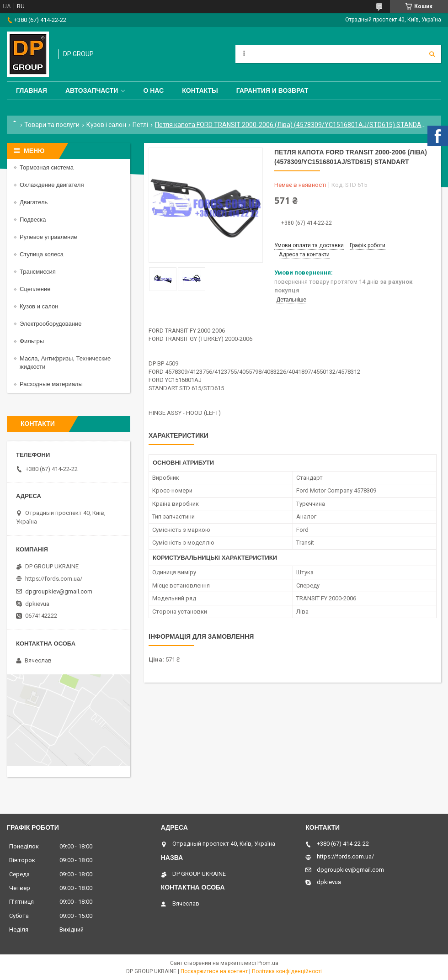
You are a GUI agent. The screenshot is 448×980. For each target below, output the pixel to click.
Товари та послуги (52, 125)
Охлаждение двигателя (52, 185)
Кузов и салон (39, 306)
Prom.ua (268, 963)
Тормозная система (47, 167)
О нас (153, 90)
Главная (32, 90)
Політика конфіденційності (287, 971)
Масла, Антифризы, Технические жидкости (65, 363)
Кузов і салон (106, 125)
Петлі (140, 125)
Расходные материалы (51, 384)
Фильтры (32, 341)
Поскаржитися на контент (214, 971)
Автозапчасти (92, 90)
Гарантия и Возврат (272, 90)
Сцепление (35, 289)
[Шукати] (432, 54)
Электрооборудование (51, 324)
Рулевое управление (48, 237)
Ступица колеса (42, 254)
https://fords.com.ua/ (54, 579)
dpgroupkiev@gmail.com (59, 591)
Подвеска (33, 220)
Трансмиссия (38, 272)
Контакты (200, 90)
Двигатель (34, 202)
